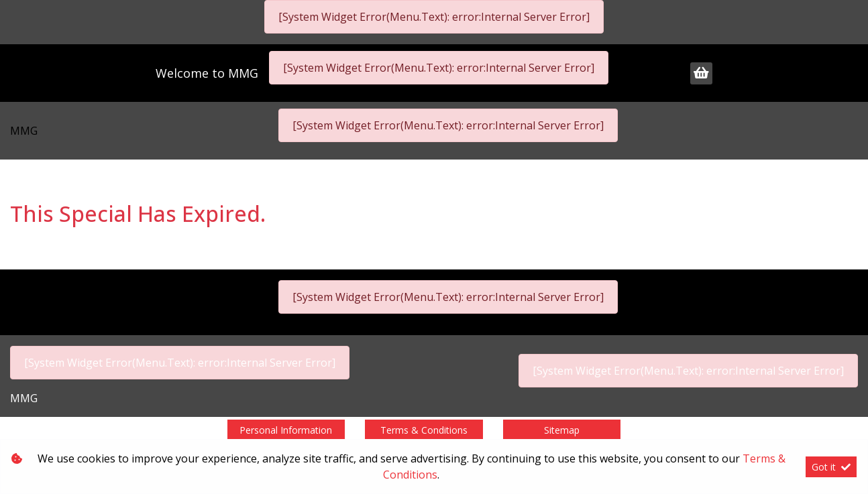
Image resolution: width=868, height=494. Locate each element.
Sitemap (562, 430)
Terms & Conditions (424, 430)
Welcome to (207, 73)
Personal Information (286, 430)
